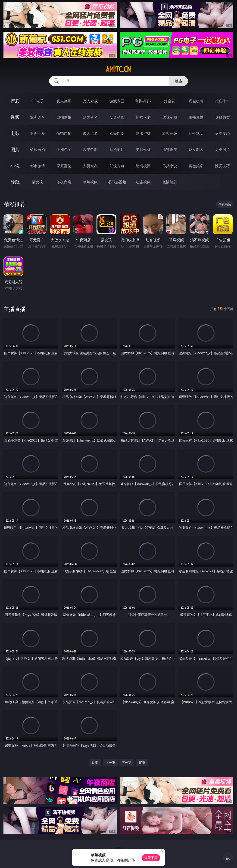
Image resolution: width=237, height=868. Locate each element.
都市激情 (37, 166)
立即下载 (151, 858)
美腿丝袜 (143, 150)
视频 (15, 117)
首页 (95, 763)
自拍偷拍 (64, 117)
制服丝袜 (143, 133)
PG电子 (37, 101)
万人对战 (90, 101)
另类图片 (222, 150)
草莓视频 (90, 182)
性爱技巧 (222, 166)
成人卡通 (90, 133)
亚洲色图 (64, 150)
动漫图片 (117, 150)
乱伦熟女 (196, 133)
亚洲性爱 (37, 133)
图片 (15, 149)
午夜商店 (64, 182)
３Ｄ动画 (117, 117)
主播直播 (196, 117)
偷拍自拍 (64, 133)
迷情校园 (143, 166)
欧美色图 (90, 150)
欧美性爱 (117, 133)
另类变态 (222, 133)
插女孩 (37, 182)
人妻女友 (90, 166)
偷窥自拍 (37, 150)
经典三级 (170, 133)
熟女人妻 (143, 117)
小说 (15, 166)
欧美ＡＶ (90, 117)
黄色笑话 (196, 166)
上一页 (110, 763)
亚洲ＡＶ (37, 117)
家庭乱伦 (64, 166)
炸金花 (170, 101)
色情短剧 (170, 182)
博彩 (15, 101)
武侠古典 (117, 166)
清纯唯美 (170, 150)
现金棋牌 (196, 101)
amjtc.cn (118, 69)
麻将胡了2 (143, 101)
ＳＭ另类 (222, 117)
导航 (15, 182)
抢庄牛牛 (222, 101)
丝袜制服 (170, 117)
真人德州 (64, 101)
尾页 (142, 763)
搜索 (179, 81)
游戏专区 (117, 101)
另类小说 (170, 166)
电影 (15, 133)
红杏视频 (143, 182)
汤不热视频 (117, 182)
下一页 (127, 763)
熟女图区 (196, 150)
